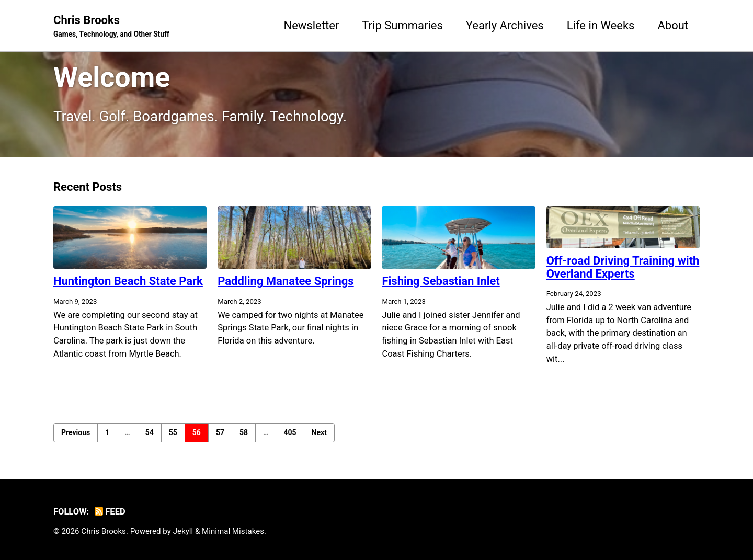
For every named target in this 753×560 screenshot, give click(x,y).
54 (150, 432)
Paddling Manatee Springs (286, 281)
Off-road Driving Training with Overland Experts (623, 267)
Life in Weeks (601, 25)
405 (290, 432)
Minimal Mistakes (233, 531)
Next (319, 432)
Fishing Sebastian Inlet (441, 281)
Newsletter (311, 25)
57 (220, 432)
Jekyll (183, 531)
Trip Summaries (402, 25)
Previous (76, 432)
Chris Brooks (111, 27)
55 (173, 432)
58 (244, 432)
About (673, 25)
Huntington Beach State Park (128, 281)
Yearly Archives (505, 25)
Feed (110, 512)
